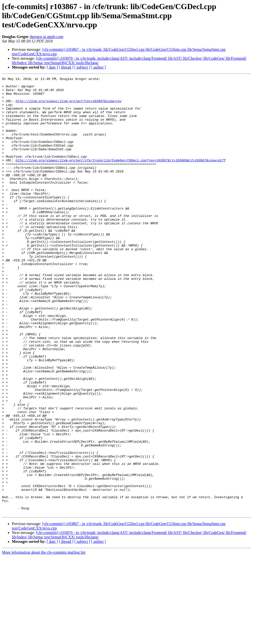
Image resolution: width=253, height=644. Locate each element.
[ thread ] (66, 67)
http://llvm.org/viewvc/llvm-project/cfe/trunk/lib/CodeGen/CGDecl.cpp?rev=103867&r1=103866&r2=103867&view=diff (121, 177)
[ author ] (99, 67)
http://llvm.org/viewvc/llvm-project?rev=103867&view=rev (69, 106)
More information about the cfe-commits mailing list (44, 640)
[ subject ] (82, 67)
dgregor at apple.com (47, 37)
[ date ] (52, 67)
